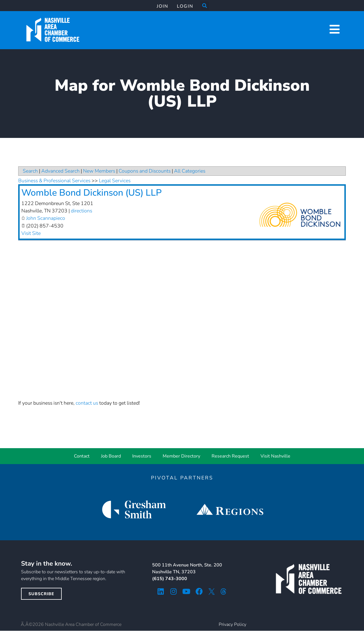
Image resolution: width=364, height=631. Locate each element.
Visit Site (31, 233)
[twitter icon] (212, 591)
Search (30, 171)
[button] (205, 6)
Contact (82, 456)
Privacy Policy (232, 624)
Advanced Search (60, 171)
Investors (142, 456)
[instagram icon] (174, 591)
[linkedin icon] (161, 591)
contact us (87, 403)
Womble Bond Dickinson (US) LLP (91, 193)
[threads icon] (224, 591)
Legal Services (115, 181)
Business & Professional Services (54, 181)
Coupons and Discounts (145, 171)
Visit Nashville (275, 456)
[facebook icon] (199, 591)
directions (81, 211)
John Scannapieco (46, 218)
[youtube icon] (186, 591)
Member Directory (181, 456)
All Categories (190, 171)
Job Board (111, 456)
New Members (99, 171)
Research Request (230, 456)
